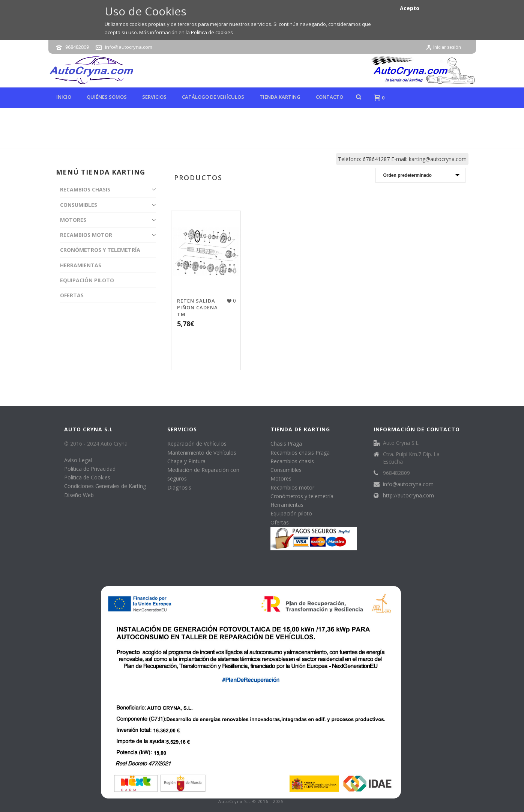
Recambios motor (292, 487)
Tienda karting (280, 97)
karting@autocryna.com (438, 159)
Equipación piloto (291, 513)
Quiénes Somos (107, 97)
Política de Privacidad (90, 469)
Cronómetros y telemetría (302, 496)
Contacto (330, 97)
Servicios (154, 97)
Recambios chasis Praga (300, 453)
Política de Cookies (87, 477)
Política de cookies (212, 32)
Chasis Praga (286, 444)
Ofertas (280, 522)
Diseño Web (79, 495)
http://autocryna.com (408, 496)
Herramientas (287, 505)
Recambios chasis (292, 461)
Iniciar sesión (443, 47)
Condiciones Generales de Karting (105, 486)
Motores (281, 478)
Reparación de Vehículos (197, 444)
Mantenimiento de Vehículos (202, 453)
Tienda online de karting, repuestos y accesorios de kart (330, 142)
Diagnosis (179, 487)
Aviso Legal (78, 460)
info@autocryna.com (129, 47)
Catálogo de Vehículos (213, 97)
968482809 (77, 47)
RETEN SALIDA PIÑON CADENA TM (197, 307)
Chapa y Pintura (186, 461)
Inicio (64, 97)
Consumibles (286, 470)
